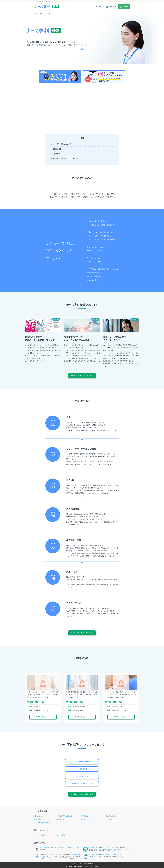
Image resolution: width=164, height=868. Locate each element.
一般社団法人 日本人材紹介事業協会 (55, 858)
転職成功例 (56, 154)
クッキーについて (111, 819)
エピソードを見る (42, 717)
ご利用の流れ (57, 149)
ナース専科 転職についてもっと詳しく (66, 159)
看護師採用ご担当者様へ (66, 816)
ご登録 (125, 7)
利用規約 (85, 816)
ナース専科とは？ (83, 49)
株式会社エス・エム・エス (62, 848)
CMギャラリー (81, 776)
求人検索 (99, 7)
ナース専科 (62, 835)
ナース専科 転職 (45, 848)
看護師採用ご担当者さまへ (81, 784)
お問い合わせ (86, 819)
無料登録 (61, 819)
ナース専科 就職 (40, 835)
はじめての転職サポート (81, 762)
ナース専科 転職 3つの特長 (62, 144)
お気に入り (111, 7)
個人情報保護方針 (111, 816)
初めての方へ (39, 816)
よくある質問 (81, 769)
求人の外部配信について (43, 823)
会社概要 (38, 819)
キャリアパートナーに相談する (81, 375)
